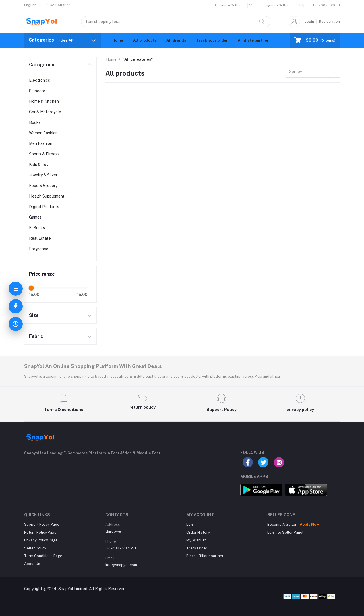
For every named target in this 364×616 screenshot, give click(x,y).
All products (145, 40)
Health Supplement (47, 196)
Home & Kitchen (44, 101)
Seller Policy (35, 548)
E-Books (37, 228)
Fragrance (39, 249)
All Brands (176, 40)
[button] (252, 5)
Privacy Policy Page (41, 540)
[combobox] (313, 72)
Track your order (212, 40)
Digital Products (44, 207)
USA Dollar (57, 5)
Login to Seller (276, 5)
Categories (42, 65)
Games (35, 217)
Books (35, 122)
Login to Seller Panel (285, 532)
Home (118, 40)
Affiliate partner (253, 40)
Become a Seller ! (228, 5)
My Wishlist (196, 540)
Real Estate (40, 238)
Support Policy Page (42, 524)
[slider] (31, 288)
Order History (198, 532)
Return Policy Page (40, 532)
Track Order (197, 548)
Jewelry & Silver (43, 175)
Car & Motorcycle (45, 112)
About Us (32, 564)
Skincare (37, 91)
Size (34, 315)
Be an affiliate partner (205, 556)
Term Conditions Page (43, 556)
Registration (329, 22)
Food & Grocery (43, 186)
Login (309, 22)
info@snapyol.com (121, 565)
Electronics (40, 80)
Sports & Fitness (44, 154)
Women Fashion (43, 133)
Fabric (36, 336)
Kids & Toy (39, 165)
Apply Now (309, 524)
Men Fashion (41, 143)
